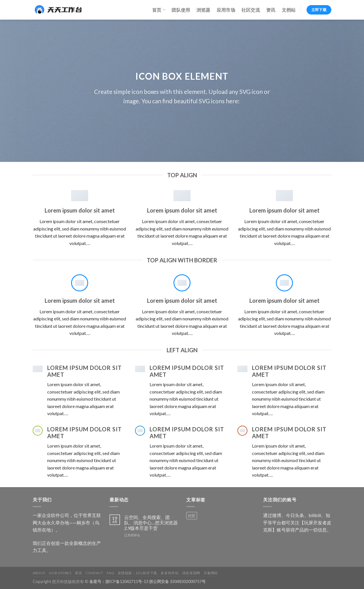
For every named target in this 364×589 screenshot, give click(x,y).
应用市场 (226, 10)
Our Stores (60, 573)
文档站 (289, 10)
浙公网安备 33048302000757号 (177, 581)
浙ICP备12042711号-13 (127, 581)
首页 (159, 10)
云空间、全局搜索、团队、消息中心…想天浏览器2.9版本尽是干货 (151, 523)
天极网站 (211, 573)
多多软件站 (170, 573)
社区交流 (251, 10)
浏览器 (203, 10)
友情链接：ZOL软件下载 (137, 573)
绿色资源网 (191, 573)
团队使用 (181, 10)
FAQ (110, 573)
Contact (94, 573)
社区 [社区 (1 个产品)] (192, 516)
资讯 (271, 10)
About (39, 573)
